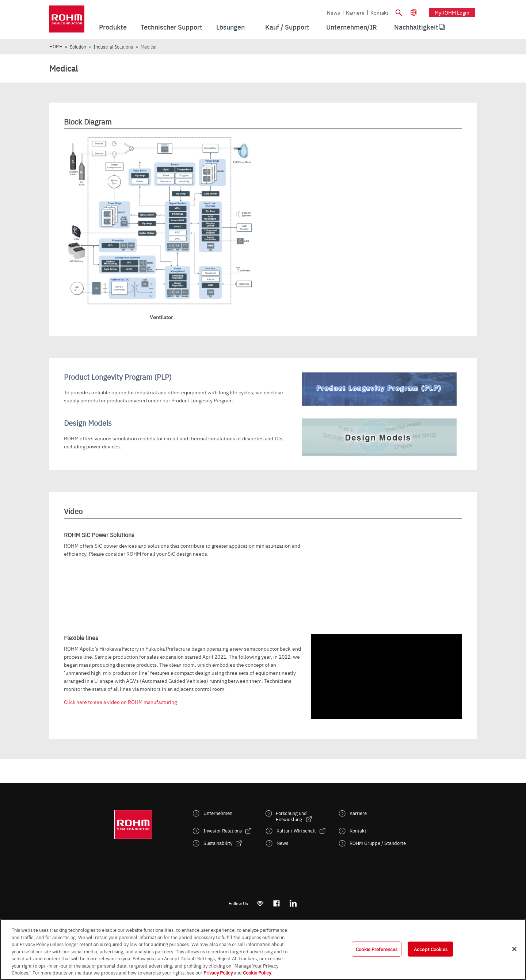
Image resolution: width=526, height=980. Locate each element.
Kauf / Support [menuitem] (287, 27)
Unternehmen (218, 813)
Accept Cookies (431, 949)
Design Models (88, 423)
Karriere (355, 12)
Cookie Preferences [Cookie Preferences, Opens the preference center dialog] (377, 949)
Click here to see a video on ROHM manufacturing (120, 702)
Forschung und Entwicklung (291, 816)
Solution (78, 47)
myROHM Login (452, 12)
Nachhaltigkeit (416, 27)
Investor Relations (223, 830)
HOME (56, 46)
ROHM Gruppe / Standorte (378, 843)
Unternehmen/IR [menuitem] (352, 27)
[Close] (514, 949)
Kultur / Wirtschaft (296, 830)
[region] (263, 950)
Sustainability (218, 843)
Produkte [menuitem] (113, 27)
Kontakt (379, 12)
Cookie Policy (257, 972)
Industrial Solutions (113, 47)
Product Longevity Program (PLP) (118, 377)
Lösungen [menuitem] (230, 27)
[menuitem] (416, 27)
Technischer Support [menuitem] (171, 27)
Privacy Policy (218, 972)
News (333, 12)
